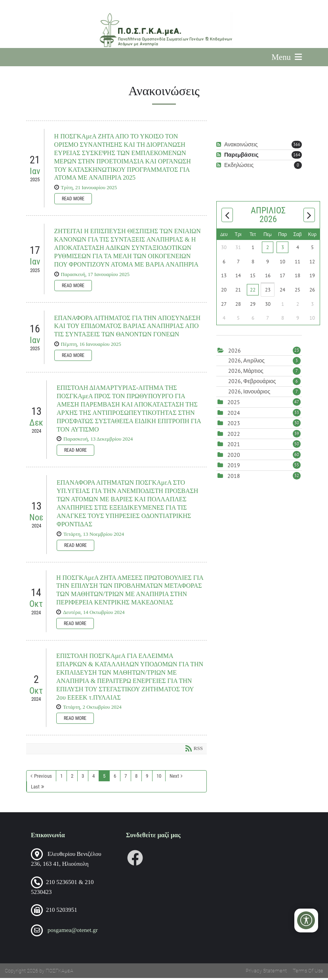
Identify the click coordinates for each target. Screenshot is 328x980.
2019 (234, 468)
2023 (234, 426)
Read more (73, 201)
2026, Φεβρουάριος (264, 384)
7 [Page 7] (126, 778)
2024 (234, 415)
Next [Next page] (174, 778)
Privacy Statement (266, 973)
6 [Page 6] (115, 778)
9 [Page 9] (147, 778)
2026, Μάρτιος (264, 373)
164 (297, 157)
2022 (234, 436)
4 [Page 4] (93, 778)
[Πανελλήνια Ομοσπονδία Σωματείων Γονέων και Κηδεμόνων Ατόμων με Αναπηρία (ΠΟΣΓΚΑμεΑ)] (164, 30)
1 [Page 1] (61, 778)
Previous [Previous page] (43, 778)
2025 (234, 405)
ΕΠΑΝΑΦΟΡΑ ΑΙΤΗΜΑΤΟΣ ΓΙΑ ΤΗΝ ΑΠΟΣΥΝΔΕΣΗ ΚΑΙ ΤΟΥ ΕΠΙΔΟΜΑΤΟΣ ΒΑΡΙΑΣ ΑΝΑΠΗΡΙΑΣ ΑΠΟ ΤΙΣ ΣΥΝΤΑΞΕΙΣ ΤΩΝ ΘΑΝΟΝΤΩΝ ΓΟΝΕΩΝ (127, 328)
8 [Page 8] (136, 778)
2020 (234, 457)
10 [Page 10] (159, 778)
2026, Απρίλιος (264, 363)
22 (253, 292)
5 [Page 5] (104, 778)
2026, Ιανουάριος (264, 394)
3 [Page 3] (83, 778)
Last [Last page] (35, 789)
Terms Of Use (308, 973)
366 (297, 146)
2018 (234, 478)
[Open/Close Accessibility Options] (306, 920)
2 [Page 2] (72, 778)
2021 (234, 447)
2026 (235, 353)
